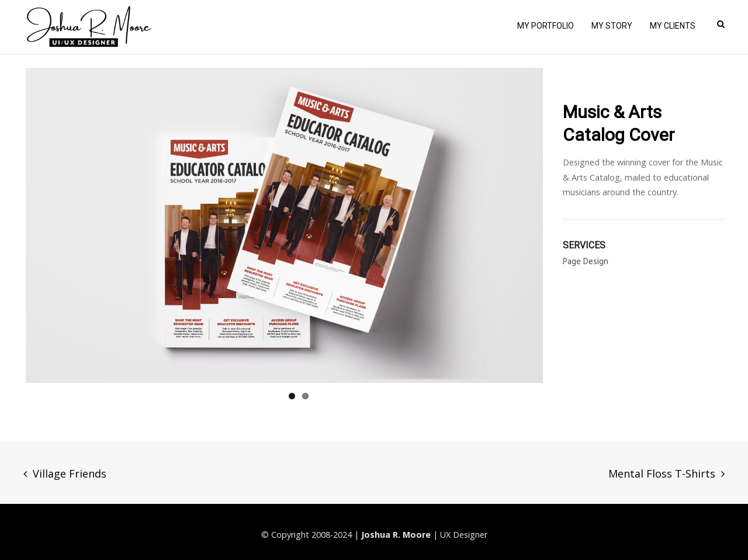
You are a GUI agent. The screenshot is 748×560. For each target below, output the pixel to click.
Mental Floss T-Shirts (662, 473)
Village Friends (70, 473)
